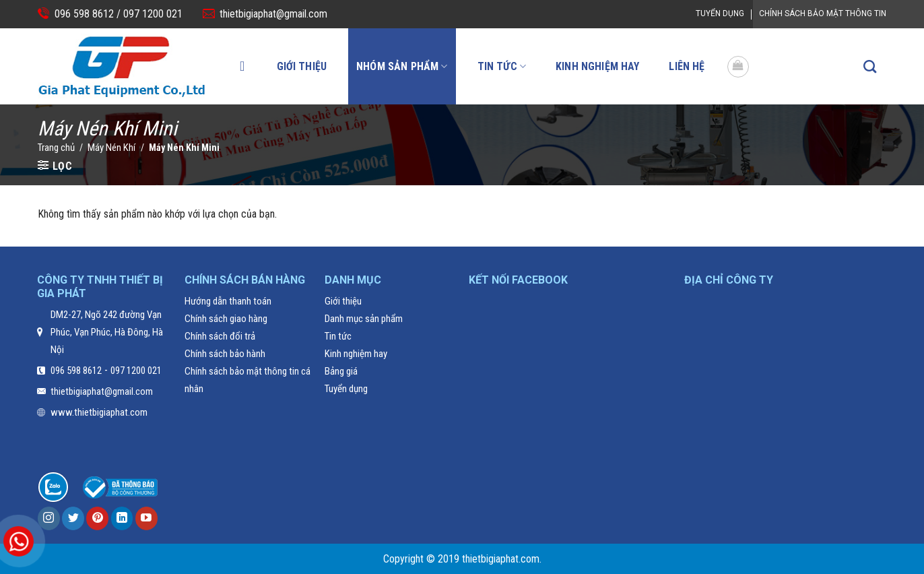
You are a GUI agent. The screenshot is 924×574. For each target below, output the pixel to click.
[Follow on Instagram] (49, 518)
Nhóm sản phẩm (402, 66)
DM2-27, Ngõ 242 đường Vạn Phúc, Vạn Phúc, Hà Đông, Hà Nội (107, 332)
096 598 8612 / (88, 14)
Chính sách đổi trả (220, 336)
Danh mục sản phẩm (364, 319)
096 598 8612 (76, 371)
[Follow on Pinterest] (97, 518)
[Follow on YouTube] (146, 518)
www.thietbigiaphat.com (99, 412)
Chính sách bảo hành (225, 354)
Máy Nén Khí (111, 148)
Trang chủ (56, 148)
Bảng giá (341, 371)
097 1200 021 (152, 14)
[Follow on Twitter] (73, 518)
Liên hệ (687, 66)
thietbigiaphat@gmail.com (273, 14)
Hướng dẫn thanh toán (228, 301)
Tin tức (502, 66)
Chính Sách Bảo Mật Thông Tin (823, 13)
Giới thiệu (302, 66)
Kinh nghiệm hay (597, 66)
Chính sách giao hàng (226, 319)
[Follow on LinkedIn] (122, 518)
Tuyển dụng (720, 13)
